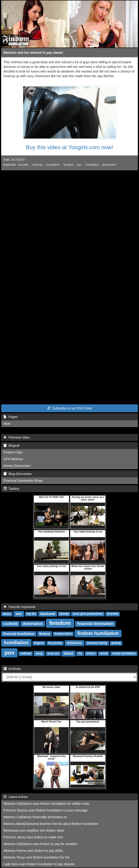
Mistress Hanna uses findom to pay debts (33, 851)
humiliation (53, 165)
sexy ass (53, 654)
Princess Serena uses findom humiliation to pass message (46, 810)
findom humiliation (98, 633)
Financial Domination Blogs (23, 481)
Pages (11, 417)
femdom (68, 165)
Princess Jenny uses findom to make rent (33, 837)
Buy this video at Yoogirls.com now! (69, 147)
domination (109, 165)
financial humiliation (19, 634)
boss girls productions (88, 614)
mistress (37, 165)
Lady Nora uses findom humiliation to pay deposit (39, 864)
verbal (104, 654)
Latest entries (16, 797)
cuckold (10, 624)
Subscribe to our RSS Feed (69, 408)
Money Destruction (17, 466)
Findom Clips (13, 452)
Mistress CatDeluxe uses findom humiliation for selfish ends (46, 804)
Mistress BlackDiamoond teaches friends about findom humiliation (51, 824)
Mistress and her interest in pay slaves (33, 53)
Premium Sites (17, 437)
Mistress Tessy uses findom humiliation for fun (36, 857)
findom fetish (63, 634)
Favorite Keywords (19, 607)
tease (68, 653)
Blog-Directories (17, 474)
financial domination (95, 624)
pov (79, 165)
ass (19, 614)
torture (91, 654)
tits (80, 654)
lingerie (39, 643)
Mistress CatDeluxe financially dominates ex (35, 817)
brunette (23, 165)
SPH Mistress (13, 459)
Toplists (11, 489)
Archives (12, 669)
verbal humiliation (124, 654)
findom (45, 634)
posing (116, 643)
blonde (64, 614)
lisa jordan (55, 643)
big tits (31, 614)
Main (7, 424)
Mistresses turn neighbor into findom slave (34, 830)
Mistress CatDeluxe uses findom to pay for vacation (40, 844)
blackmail (48, 614)
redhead (26, 654)
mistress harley (97, 643)
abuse (7, 614)
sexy (39, 653)
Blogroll (11, 446)
